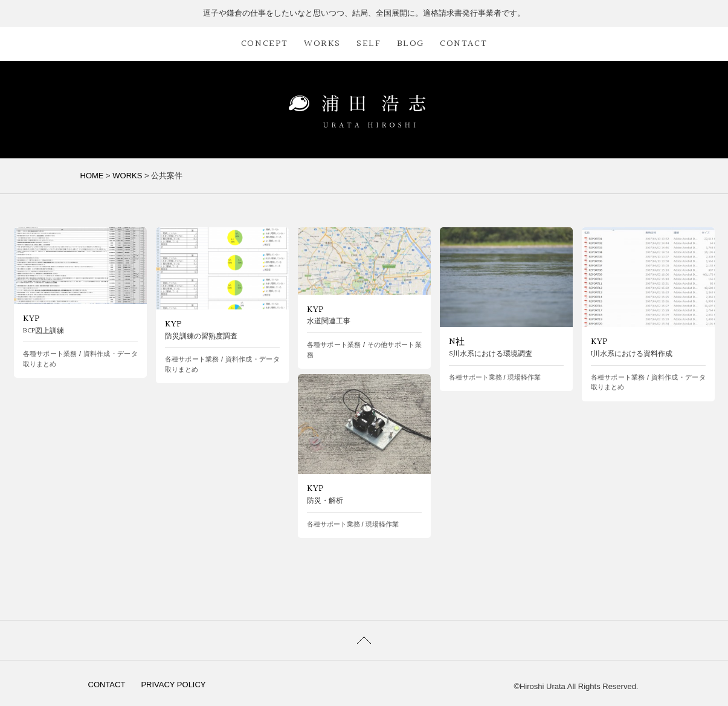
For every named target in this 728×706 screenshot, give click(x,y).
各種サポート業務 (50, 354)
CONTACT (463, 44)
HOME (92, 176)
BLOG (411, 44)
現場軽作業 (524, 377)
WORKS (322, 44)
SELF (369, 44)
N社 (457, 342)
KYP (31, 319)
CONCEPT (265, 44)
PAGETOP (364, 640)
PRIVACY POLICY (173, 685)
